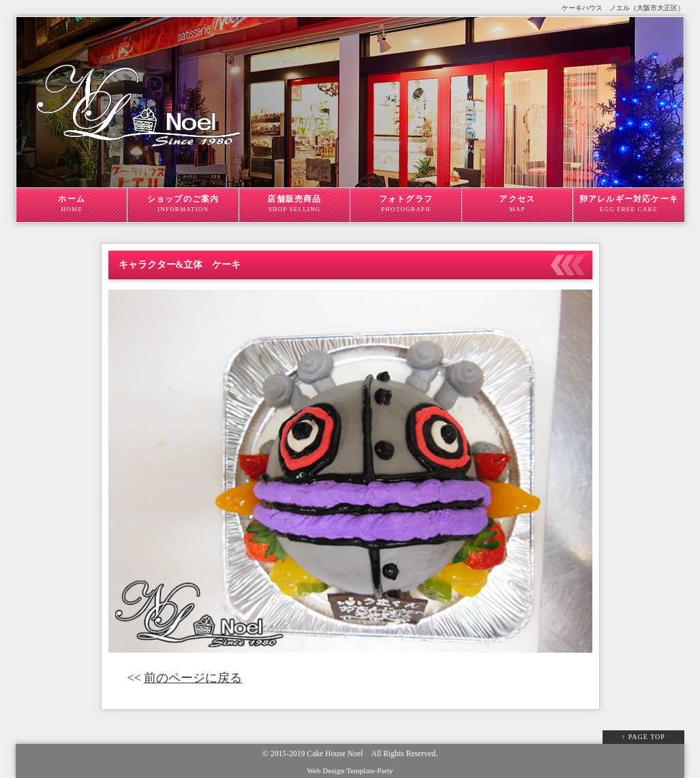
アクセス (517, 204)
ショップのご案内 (183, 204)
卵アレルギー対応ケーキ (628, 204)
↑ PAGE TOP (643, 737)
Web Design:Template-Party (350, 771)
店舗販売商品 (294, 204)
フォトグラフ (406, 204)
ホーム (72, 204)
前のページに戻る (193, 678)
